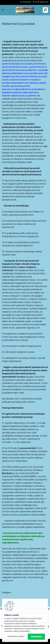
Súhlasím (36, 637)
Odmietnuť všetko (16, 636)
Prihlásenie (27, 2)
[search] (45, 10)
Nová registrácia (42, 2)
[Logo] (25, 10)
